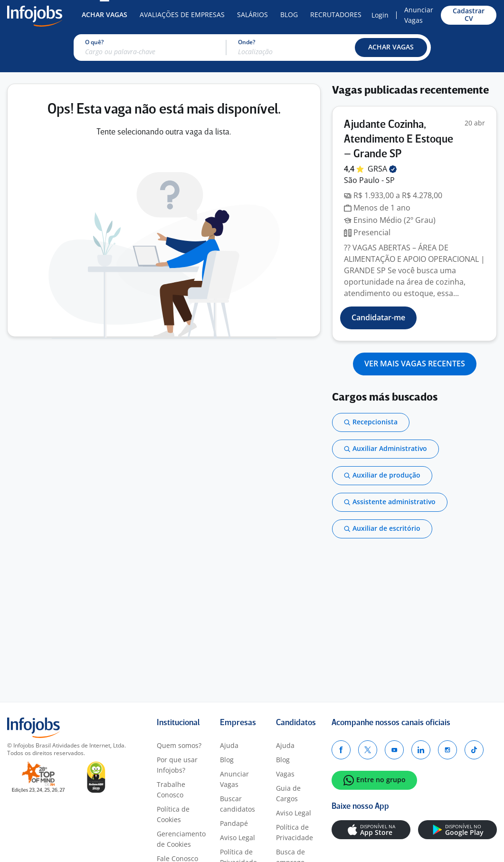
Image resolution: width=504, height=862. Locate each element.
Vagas (285, 774)
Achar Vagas (105, 14)
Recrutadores (336, 14)
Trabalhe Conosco (171, 790)
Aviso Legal (238, 838)
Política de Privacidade (295, 832)
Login (380, 15)
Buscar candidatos (238, 804)
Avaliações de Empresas (182, 14)
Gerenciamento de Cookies (181, 839)
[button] (391, 48)
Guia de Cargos (288, 793)
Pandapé (234, 823)
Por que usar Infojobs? (177, 765)
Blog (289, 14)
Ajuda (229, 745)
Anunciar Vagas (419, 15)
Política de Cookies (173, 814)
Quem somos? (179, 745)
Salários (252, 14)
